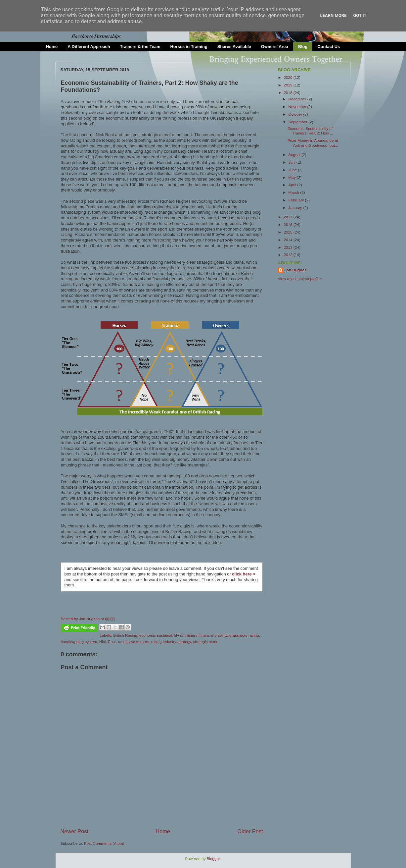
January (296, 208)
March (294, 192)
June (293, 170)
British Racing (125, 635)
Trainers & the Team (140, 47)
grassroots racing (244, 635)
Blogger (213, 859)
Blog (303, 47)
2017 (289, 217)
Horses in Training (189, 47)
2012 (289, 255)
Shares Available (234, 47)
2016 (289, 224)
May (293, 177)
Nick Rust (108, 642)
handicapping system (79, 642)
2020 (289, 77)
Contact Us (329, 47)
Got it (360, 15)
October (296, 114)
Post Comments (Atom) (104, 843)
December (298, 99)
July (293, 162)
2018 (289, 93)
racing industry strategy (171, 642)
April (293, 185)
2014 (289, 240)
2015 (289, 232)
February (297, 200)
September (298, 122)
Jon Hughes (90, 619)
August (295, 155)
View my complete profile (299, 278)
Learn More (334, 15)
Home (52, 47)
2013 (289, 247)
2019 (289, 85)
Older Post (250, 831)
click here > (244, 574)
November (298, 107)
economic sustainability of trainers (168, 635)
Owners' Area (275, 47)
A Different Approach (89, 47)
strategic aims (205, 642)
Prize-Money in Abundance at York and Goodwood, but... (313, 143)
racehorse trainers (133, 642)
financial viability (213, 635)
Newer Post (75, 831)
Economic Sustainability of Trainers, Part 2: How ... (310, 131)
